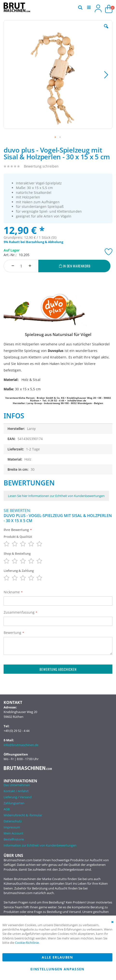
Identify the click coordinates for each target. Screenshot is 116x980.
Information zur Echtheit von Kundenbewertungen (40, 845)
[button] (106, 30)
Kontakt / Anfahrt (16, 791)
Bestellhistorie (14, 839)
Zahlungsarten (14, 803)
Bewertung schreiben (41, 166)
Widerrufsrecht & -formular (23, 815)
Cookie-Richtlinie (27, 943)
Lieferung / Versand (18, 797)
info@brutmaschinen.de (21, 745)
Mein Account (14, 833)
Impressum (12, 827)
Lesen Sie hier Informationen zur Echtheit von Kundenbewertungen (56, 496)
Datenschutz (13, 821)
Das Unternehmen (17, 785)
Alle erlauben (57, 957)
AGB (7, 809)
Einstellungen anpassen (57, 969)
